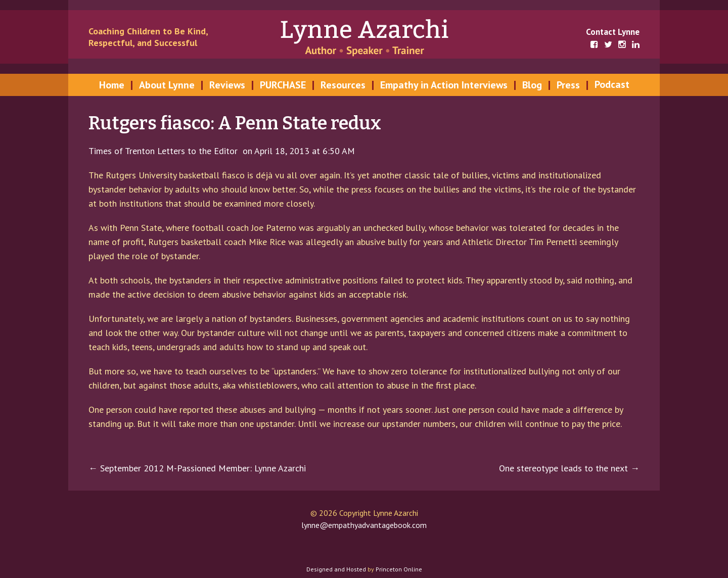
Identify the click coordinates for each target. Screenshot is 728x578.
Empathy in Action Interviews (444, 85)
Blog (532, 85)
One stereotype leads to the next (569, 468)
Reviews (227, 85)
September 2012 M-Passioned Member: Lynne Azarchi (197, 468)
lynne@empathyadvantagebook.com (364, 525)
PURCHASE (283, 85)
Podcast (612, 84)
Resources (343, 85)
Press (568, 85)
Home (112, 85)
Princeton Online (399, 569)
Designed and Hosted (336, 569)
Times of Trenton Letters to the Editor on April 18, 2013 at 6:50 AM (222, 151)
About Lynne (167, 85)
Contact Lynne (613, 32)
